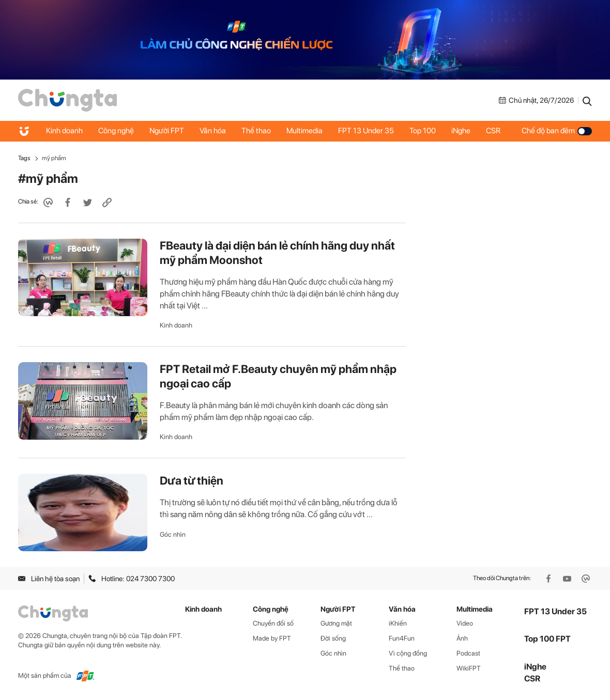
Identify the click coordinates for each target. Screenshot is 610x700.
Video (465, 623)
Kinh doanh (64, 131)
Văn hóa (213, 131)
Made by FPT (272, 638)
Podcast (468, 653)
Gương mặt (336, 623)
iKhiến (398, 623)
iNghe (461, 131)
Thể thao (256, 131)
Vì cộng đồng (408, 653)
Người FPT (167, 131)
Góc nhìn (173, 534)
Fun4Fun (402, 638)
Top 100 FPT (547, 639)
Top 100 (423, 131)
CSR (493, 131)
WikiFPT (469, 668)
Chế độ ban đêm (557, 131)
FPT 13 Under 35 (366, 131)
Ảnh (462, 638)
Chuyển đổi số (273, 623)
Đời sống (333, 638)
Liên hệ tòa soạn (49, 579)
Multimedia (304, 131)
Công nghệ (116, 131)
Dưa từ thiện (192, 480)
